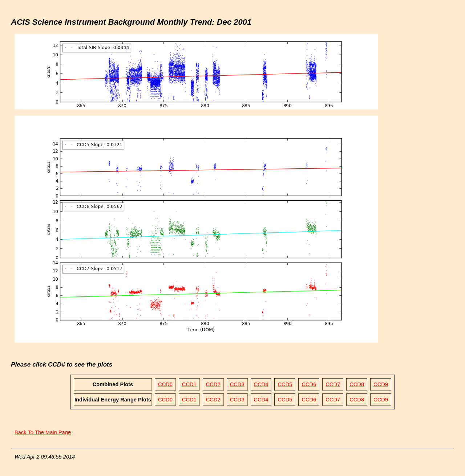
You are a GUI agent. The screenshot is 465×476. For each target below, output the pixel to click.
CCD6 (309, 384)
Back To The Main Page (43, 432)
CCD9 (381, 384)
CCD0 (165, 384)
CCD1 (189, 384)
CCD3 (237, 384)
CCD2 (213, 384)
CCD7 (333, 384)
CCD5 (285, 384)
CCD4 (261, 384)
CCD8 (357, 384)
